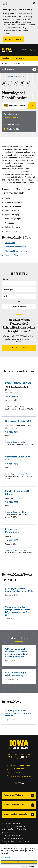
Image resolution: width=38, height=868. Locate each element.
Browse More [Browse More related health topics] (7, 580)
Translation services (9, 833)
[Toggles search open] (32, 50)
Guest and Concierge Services (13, 838)
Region (6, 296)
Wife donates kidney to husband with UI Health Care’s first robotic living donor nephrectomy (17, 653)
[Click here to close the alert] (34, 3)
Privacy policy (6, 857)
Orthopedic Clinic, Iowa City (18, 458)
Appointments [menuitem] (8, 58)
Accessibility (21, 829)
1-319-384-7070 (12, 464)
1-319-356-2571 (12, 432)
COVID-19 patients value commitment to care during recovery (18, 713)
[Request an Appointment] (19, 105)
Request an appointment (20, 765)
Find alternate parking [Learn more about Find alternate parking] (13, 39)
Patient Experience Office (11, 836)
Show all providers (19, 307)
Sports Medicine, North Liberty (17, 492)
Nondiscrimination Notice (11, 824)
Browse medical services (21, 776)
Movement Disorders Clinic (16, 251)
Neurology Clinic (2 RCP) (18, 421)
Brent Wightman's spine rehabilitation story (16, 674)
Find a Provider (13, 129)
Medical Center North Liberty (17, 512)
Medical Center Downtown (16, 550)
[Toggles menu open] (35, 50)
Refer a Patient (13, 125)
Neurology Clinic (12, 255)
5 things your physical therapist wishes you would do (19, 590)
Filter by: (5, 279)
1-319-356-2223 (12, 502)
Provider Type (8, 290)
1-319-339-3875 (12, 540)
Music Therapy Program (18, 383)
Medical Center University (16, 406)
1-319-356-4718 (12, 396)
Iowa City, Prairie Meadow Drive (18, 474)
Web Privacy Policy (9, 829)
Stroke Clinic (10, 243)
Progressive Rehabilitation (13, 531)
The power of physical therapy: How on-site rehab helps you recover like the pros (18, 611)
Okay (19, 862)
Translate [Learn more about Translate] (24, 50)
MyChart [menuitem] (19, 58)
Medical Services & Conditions (15, 76)
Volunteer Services (22, 841)
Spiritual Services (8, 841)
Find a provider (16, 773)
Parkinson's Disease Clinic (15, 247)
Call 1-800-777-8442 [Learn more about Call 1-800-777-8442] (19, 348)
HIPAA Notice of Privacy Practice (14, 826)
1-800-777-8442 (12, 117)
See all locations (17, 769)
